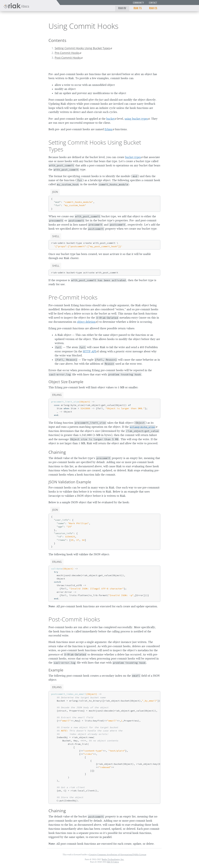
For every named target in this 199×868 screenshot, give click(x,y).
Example (56, 670)
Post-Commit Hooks (68, 58)
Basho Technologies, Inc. (113, 859)
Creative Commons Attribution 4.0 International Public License (118, 855)
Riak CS (153, 8)
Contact (153, 3)
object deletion (86, 322)
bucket (110, 119)
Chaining (57, 452)
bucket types (133, 157)
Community (138, 3)
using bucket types (136, 119)
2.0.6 (32, 26)
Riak (13, 25)
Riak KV (122, 8)
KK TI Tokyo (113, 862)
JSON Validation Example (70, 482)
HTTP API (89, 351)
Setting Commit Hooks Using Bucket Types (82, 48)
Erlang (109, 129)
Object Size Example (66, 382)
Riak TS (138, 8)
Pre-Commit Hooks (67, 53)
